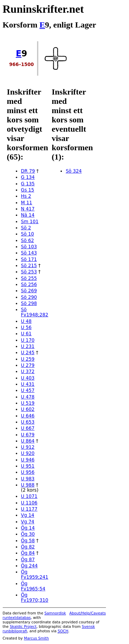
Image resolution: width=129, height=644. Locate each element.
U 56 (26, 328)
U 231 (28, 346)
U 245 (28, 353)
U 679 (28, 435)
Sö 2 (26, 228)
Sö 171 (29, 259)
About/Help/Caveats (87, 613)
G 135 (28, 184)
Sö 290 (29, 297)
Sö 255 (29, 278)
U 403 (28, 378)
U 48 (26, 321)
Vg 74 (28, 522)
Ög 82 (28, 547)
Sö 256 (29, 285)
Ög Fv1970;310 (35, 598)
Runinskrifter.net (43, 9)
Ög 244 (29, 566)
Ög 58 (28, 541)
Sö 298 (29, 303)
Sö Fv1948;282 (35, 312)
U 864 (28, 441)
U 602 (28, 409)
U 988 (28, 485)
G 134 (28, 177)
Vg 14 (28, 515)
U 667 (28, 428)
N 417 (28, 209)
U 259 (28, 359)
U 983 (28, 479)
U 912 (28, 447)
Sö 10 (28, 234)
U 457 (28, 390)
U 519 (28, 403)
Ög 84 (28, 553)
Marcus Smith (36, 638)
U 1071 (29, 496)
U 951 (28, 466)
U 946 (28, 460)
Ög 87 (28, 560)
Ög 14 (28, 528)
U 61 (26, 334)
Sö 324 (74, 171)
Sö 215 (29, 266)
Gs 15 (28, 190)
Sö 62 (28, 241)
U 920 (28, 453)
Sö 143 (29, 253)
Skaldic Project (23, 627)
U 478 (28, 397)
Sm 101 (30, 222)
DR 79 (28, 171)
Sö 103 (29, 247)
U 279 (28, 365)
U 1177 (29, 509)
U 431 (28, 384)
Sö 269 (29, 291)
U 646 (28, 416)
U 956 (28, 472)
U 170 (28, 340)
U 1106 (29, 503)
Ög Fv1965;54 (33, 586)
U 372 (28, 372)
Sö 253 (29, 272)
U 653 (28, 422)
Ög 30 (28, 534)
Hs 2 (26, 196)
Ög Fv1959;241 (35, 575)
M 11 (27, 203)
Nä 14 (28, 215)
